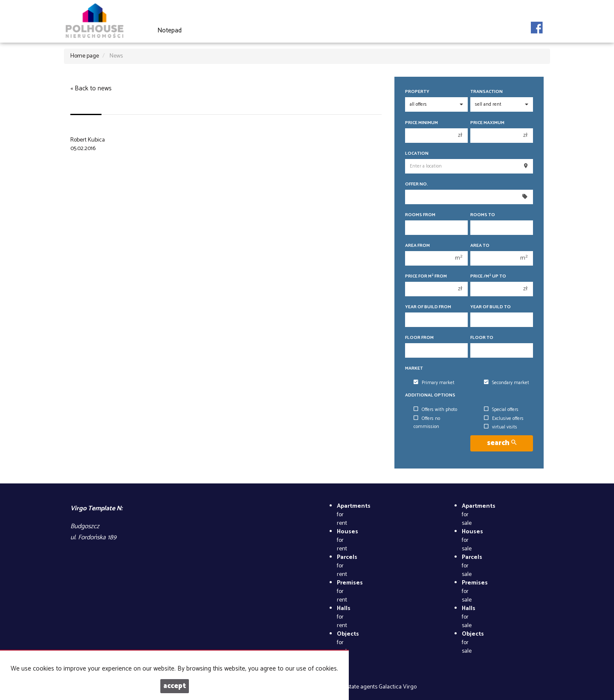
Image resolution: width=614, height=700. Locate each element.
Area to (480, 246)
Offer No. (417, 184)
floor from (419, 338)
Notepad (169, 30)
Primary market (434, 383)
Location (417, 154)
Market (414, 369)
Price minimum (421, 123)
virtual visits (501, 427)
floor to (482, 338)
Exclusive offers (504, 419)
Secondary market (507, 383)
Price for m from (426, 276)
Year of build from (428, 307)
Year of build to (491, 307)
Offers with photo (435, 410)
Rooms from (420, 215)
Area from (417, 246)
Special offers (501, 410)
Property (417, 92)
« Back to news (91, 88)
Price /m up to (488, 276)
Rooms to (483, 215)
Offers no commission (427, 423)
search (502, 443)
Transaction (487, 92)
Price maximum (487, 123)
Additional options (430, 395)
